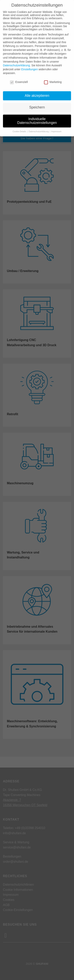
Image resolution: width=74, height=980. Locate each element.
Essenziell (19, 76)
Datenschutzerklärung (16, 60)
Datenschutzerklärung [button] (39, 126)
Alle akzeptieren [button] (37, 90)
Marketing (53, 76)
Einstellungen (30, 63)
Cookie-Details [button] (20, 126)
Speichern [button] (37, 101)
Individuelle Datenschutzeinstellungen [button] (37, 115)
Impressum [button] (56, 126)
